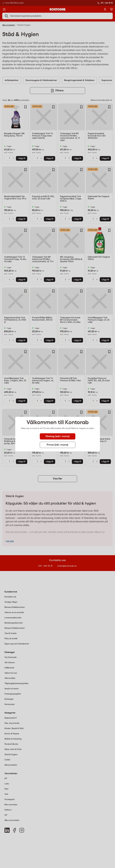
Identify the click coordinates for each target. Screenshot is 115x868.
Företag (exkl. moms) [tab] (58, 436)
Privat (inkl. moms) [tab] (57, 445)
